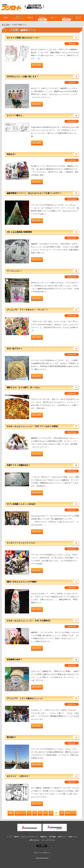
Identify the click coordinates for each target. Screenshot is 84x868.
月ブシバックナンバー (18, 17)
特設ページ (54, 18)
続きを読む (37, 65)
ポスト (42, 846)
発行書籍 (42, 18)
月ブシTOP (6, 25)
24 (40, 813)
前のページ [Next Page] (71, 813)
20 (35, 813)
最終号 (6, 18)
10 (29, 813)
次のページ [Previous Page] (20, 813)
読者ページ (66, 18)
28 (62, 813)
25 (46, 813)
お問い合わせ (34, 840)
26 (51, 813)
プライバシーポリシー (42, 853)
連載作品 (30, 18)
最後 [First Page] (11, 813)
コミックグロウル (78, 17)
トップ (9, 837)
